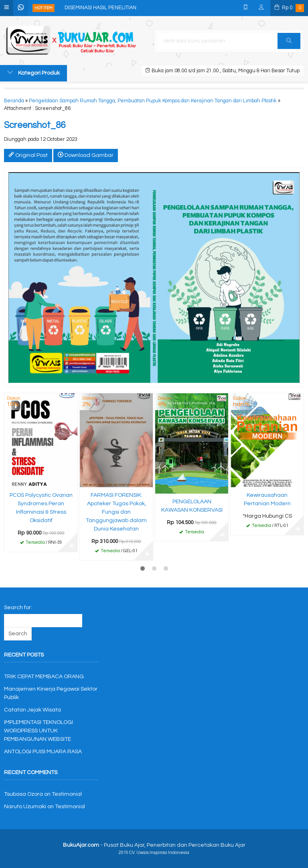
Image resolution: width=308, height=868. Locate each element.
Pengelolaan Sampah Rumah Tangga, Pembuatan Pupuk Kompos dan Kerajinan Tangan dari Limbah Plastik (153, 101)
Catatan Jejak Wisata (32, 710)
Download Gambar (86, 155)
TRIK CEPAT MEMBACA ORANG (44, 677)
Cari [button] (289, 43)
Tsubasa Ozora (23, 794)
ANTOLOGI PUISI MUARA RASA (43, 752)
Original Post (28, 155)
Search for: (18, 608)
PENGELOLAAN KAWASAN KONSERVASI (192, 506)
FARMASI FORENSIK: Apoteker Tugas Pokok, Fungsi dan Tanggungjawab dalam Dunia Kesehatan (116, 512)
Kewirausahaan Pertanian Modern (267, 499)
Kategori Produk (33, 73)
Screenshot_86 (35, 125)
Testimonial (67, 794)
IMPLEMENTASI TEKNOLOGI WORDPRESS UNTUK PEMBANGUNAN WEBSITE (38, 731)
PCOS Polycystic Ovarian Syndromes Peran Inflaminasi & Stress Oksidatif (41, 508)
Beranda (14, 101)
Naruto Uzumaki (25, 807)
